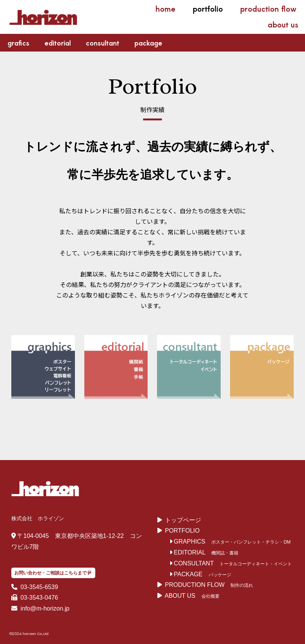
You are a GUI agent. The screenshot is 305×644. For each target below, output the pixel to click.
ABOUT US (180, 596)
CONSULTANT (192, 563)
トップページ (183, 520)
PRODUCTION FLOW (195, 585)
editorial (58, 43)
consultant (103, 43)
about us (283, 24)
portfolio (208, 8)
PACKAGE (186, 574)
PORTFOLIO (182, 531)
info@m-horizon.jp (44, 608)
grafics (18, 43)
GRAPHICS (188, 541)
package (148, 43)
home (165, 8)
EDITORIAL (188, 552)
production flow (268, 8)
